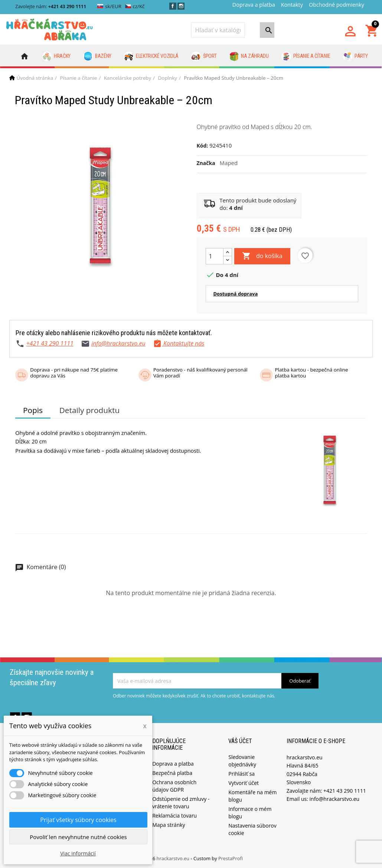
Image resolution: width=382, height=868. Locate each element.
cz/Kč (135, 6)
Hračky (57, 56)
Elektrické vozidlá (151, 56)
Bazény (97, 56)
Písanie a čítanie (306, 56)
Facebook (173, 6)
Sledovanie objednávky (242, 761)
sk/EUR (109, 6)
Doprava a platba (254, 5)
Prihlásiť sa (241, 774)
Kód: (203, 146)
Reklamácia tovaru (174, 816)
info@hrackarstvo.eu (118, 343)
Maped (229, 163)
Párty (355, 56)
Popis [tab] (33, 410)
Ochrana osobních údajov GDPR (174, 786)
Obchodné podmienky (337, 5)
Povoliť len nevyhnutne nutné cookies (78, 837)
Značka (206, 163)
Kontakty (292, 5)
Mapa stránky (169, 825)
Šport (204, 56)
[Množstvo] (215, 256)
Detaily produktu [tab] (89, 410)
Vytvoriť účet (244, 783)
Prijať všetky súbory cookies (78, 820)
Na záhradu (249, 56)
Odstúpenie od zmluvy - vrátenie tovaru (181, 803)
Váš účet (240, 741)
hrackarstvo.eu (174, 858)
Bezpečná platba (172, 773)
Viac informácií (78, 853)
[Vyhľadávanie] (218, 30)
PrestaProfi (231, 858)
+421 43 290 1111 (50, 343)
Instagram (181, 6)
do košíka (262, 256)
